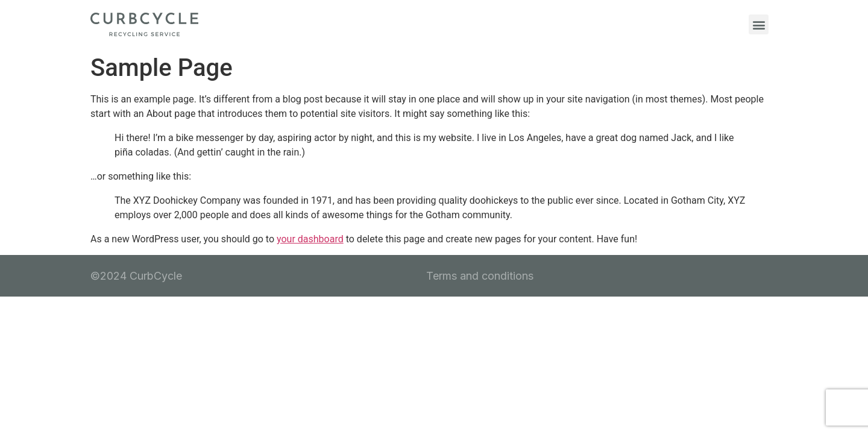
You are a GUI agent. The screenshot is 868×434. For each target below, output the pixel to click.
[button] (759, 24)
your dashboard (310, 239)
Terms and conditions (480, 276)
